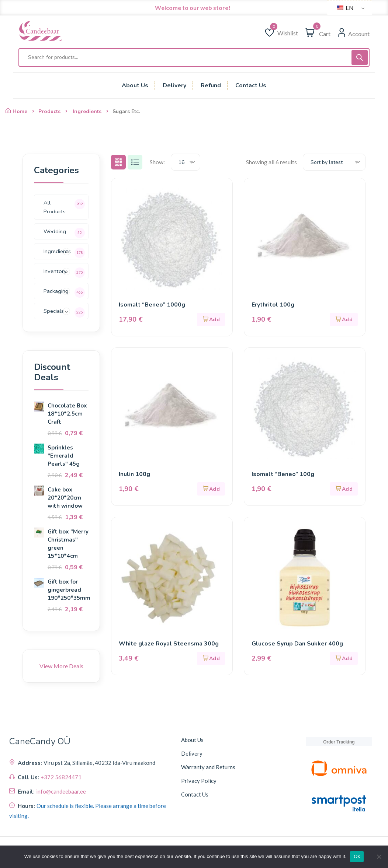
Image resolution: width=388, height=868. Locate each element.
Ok (357, 856)
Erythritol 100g (273, 305)
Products (49, 111)
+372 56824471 (61, 827)
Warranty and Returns (208, 767)
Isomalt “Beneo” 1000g (152, 305)
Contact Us (195, 794)
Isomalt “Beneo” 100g (283, 474)
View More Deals (61, 666)
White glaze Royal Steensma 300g (169, 644)
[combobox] (186, 162)
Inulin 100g (134, 474)
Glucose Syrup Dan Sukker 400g (297, 644)
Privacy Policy (199, 781)
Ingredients (87, 111)
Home (16, 111)
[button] (211, 319)
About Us (192, 740)
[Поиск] (360, 57)
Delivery (192, 753)
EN (345, 8)
